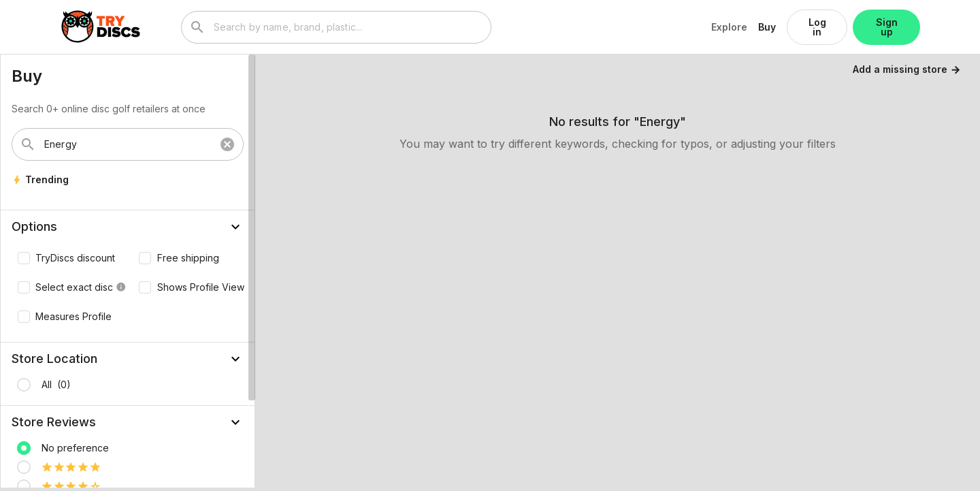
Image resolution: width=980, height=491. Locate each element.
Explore (729, 27)
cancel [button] (227, 144)
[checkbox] (63, 258)
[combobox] (348, 27)
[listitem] (128, 385)
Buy (767, 27)
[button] (128, 227)
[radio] (24, 385)
